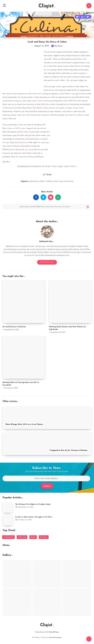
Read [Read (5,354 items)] (33, 537)
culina (56, 181)
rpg (61, 181)
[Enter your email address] (46, 478)
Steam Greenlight (21, 146)
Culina (46, 87)
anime (42, 181)
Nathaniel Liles (46, 242)
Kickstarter (20, 139)
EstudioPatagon (55, 637)
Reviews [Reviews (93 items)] (44, 537)
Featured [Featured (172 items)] (22, 537)
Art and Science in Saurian (14, 327)
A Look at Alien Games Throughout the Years (34, 517)
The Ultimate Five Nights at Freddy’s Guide (33, 504)
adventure (34, 181)
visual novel (68, 181)
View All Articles (47, 262)
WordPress (54, 632)
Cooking (49, 181)
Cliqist (47, 6)
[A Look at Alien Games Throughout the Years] (8, 520)
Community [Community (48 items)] (8, 537)
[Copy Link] (47, 207)
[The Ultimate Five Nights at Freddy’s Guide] (8, 508)
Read (49, 175)
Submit (47, 486)
